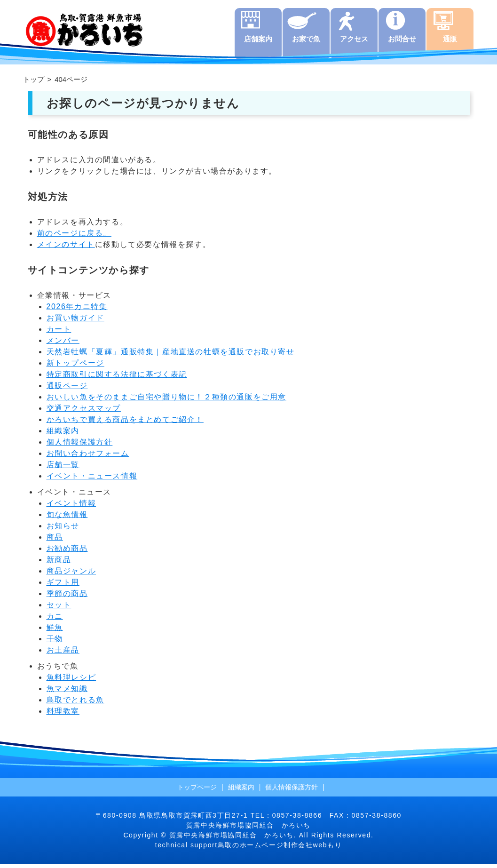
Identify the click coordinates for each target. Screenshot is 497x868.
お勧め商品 (67, 552)
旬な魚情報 (67, 518)
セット (59, 609)
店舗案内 (258, 43)
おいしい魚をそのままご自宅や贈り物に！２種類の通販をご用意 (166, 401)
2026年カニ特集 (77, 310)
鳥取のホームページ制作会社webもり (280, 849)
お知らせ (63, 530)
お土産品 (63, 654)
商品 (55, 541)
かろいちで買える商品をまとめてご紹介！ (125, 423)
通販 (450, 43)
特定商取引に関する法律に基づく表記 (117, 378)
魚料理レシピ (71, 681)
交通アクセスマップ (84, 412)
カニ (55, 620)
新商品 (59, 563)
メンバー (63, 344)
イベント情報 (71, 507)
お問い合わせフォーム (88, 457)
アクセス (354, 43)
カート (59, 333)
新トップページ (75, 367)
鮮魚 (55, 631)
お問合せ (402, 43)
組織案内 (63, 434)
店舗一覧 (63, 468)
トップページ (197, 791)
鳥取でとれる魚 (75, 704)
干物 (55, 642)
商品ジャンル (71, 575)
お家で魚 (306, 43)
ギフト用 (63, 586)
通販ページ (67, 389)
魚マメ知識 (67, 692)
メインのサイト (66, 248)
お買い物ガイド (75, 322)
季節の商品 (67, 597)
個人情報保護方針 (80, 446)
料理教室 (63, 715)
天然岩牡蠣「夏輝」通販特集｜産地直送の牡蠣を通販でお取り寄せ (171, 355)
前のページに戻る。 (74, 237)
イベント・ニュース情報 (92, 480)
